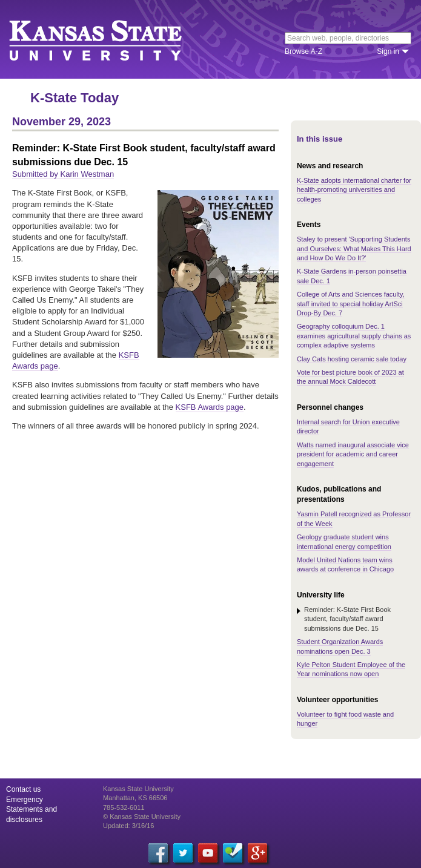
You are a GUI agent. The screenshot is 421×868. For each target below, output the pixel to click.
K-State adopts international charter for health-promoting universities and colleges (354, 190)
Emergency (25, 800)
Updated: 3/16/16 (128, 826)
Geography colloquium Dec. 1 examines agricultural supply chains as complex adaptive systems (354, 336)
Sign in (388, 51)
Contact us (23, 789)
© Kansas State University (142, 817)
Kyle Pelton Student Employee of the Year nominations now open (351, 669)
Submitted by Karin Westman (63, 174)
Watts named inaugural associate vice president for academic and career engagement (353, 454)
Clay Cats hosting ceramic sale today (352, 359)
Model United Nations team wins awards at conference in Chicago (345, 564)
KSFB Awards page (210, 407)
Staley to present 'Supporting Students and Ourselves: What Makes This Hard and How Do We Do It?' (354, 248)
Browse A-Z (303, 51)
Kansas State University (111, 39)
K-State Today (75, 98)
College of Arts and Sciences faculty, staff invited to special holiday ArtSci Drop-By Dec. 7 (351, 304)
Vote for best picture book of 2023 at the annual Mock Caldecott (350, 377)
